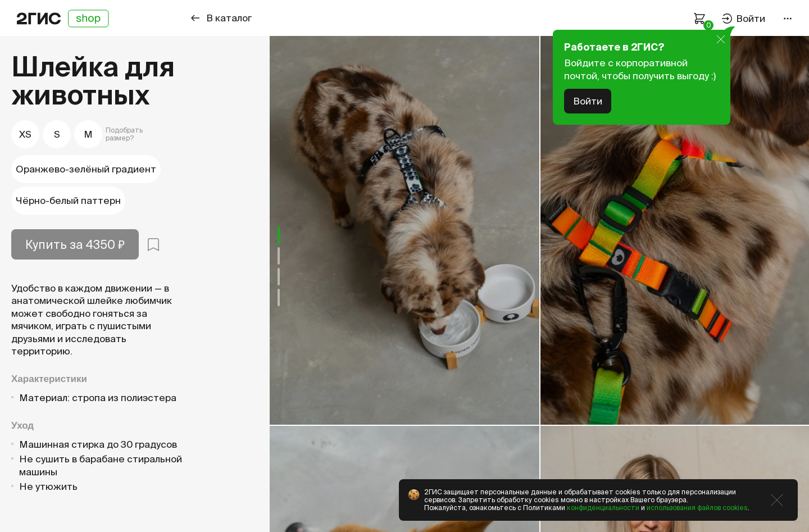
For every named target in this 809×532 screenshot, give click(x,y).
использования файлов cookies (697, 508)
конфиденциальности (603, 508)
